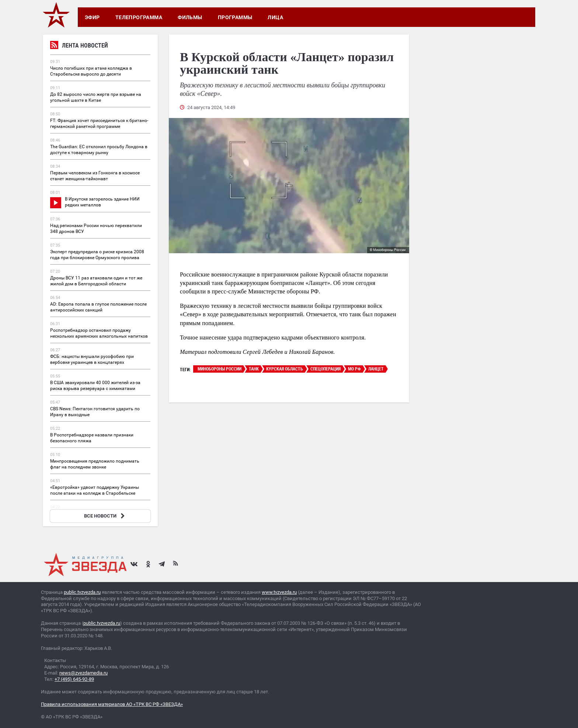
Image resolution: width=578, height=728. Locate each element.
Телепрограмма (139, 17)
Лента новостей (79, 46)
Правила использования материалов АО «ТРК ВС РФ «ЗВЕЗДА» (112, 704)
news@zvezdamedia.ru (83, 673)
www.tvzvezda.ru (279, 592)
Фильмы (190, 17)
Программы (235, 17)
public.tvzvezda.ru (82, 592)
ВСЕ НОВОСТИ (105, 516)
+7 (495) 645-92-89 (74, 679)
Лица (275, 17)
